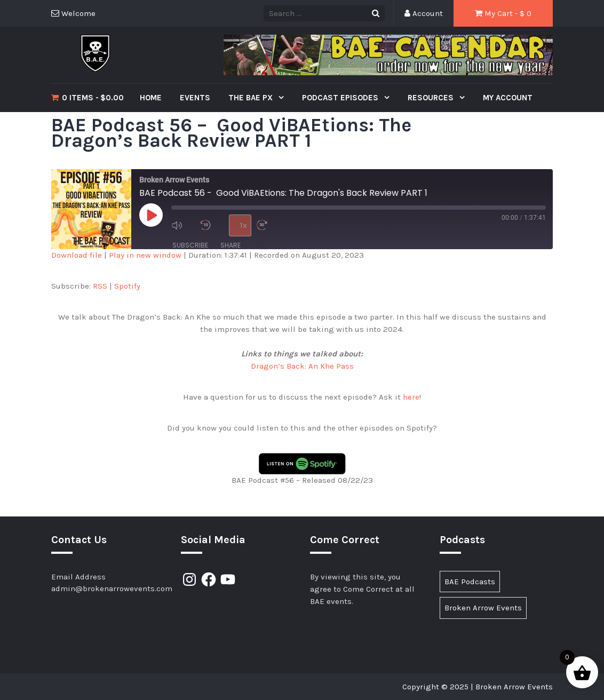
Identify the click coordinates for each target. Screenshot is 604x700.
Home (151, 98)
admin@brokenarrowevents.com (112, 588)
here (411, 397)
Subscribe (190, 245)
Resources (432, 98)
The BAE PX (252, 98)
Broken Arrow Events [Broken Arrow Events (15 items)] (483, 608)
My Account (508, 98)
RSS (100, 286)
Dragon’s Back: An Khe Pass (302, 366)
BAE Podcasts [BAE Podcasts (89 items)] (470, 582)
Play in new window (145, 255)
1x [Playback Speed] (244, 225)
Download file (77, 255)
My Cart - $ (503, 13)
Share (231, 245)
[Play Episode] (151, 215)
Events (195, 98)
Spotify (127, 286)
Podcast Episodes (341, 98)
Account (424, 13)
